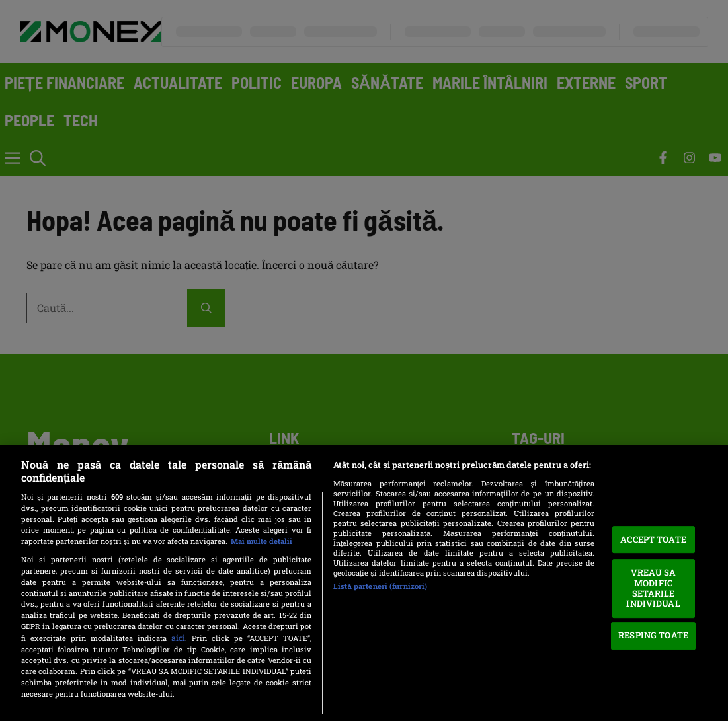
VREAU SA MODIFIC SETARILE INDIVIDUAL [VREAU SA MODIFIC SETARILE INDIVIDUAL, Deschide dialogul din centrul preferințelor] (653, 588)
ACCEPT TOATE (653, 539)
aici (178, 638)
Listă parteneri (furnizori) (380, 586)
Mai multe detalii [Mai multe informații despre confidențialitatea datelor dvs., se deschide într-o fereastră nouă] (262, 541)
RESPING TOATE (653, 636)
